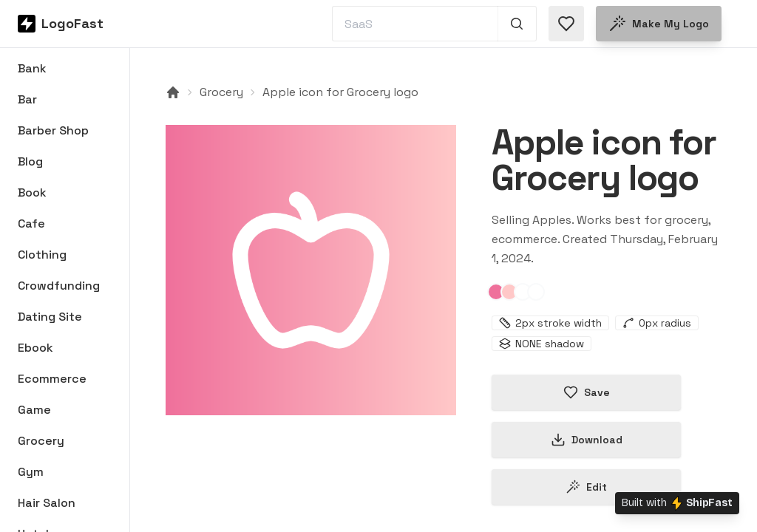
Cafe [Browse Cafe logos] (31, 224)
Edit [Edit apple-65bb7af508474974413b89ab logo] (586, 487)
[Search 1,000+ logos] (517, 24)
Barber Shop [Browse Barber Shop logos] (53, 130)
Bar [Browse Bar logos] (27, 99)
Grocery (221, 92)
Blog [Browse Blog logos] (30, 161)
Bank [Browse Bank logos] (32, 68)
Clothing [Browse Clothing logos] (42, 255)
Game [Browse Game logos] (34, 410)
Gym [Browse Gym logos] (31, 472)
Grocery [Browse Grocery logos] (41, 441)
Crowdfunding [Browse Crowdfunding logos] (59, 286)
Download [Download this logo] (587, 440)
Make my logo (659, 24)
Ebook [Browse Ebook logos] (35, 348)
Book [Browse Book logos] (32, 192)
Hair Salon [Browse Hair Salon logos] (47, 503)
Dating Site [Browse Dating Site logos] (50, 317)
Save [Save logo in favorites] (587, 392)
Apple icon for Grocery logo (340, 92)
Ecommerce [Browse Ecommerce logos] (52, 379)
